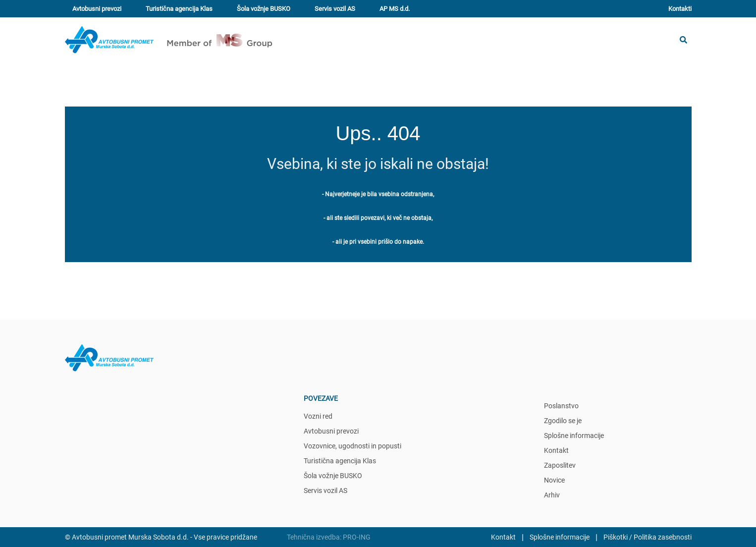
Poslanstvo (561, 406)
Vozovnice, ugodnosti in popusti (352, 446)
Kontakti (680, 9)
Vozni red (318, 416)
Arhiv (552, 495)
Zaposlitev (560, 465)
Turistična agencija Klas (179, 9)
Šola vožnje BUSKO (264, 9)
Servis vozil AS (335, 9)
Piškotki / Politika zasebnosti (648, 537)
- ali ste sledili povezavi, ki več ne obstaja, (378, 218)
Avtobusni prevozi (97, 9)
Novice (554, 480)
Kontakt (556, 450)
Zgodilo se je (563, 421)
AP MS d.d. (395, 9)
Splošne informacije (574, 436)
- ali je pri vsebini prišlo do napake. (378, 242)
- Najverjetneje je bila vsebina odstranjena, (378, 194)
